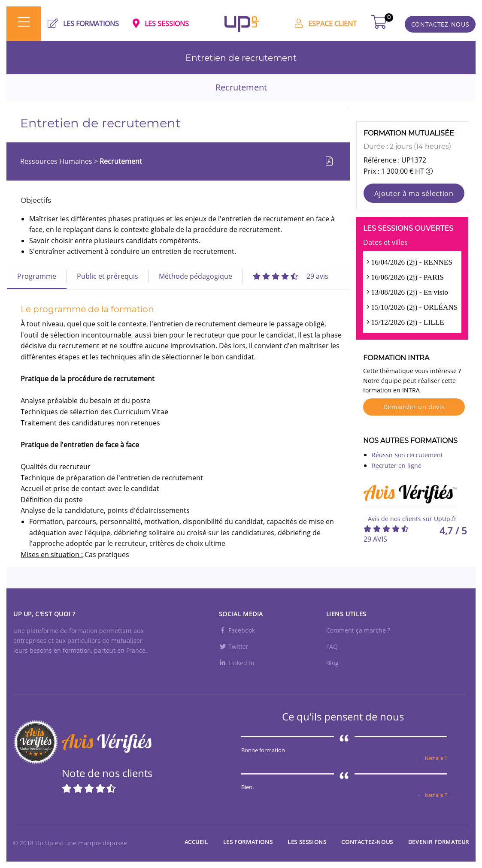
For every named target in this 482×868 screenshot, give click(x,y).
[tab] (291, 276)
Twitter (234, 646)
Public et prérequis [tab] (108, 276)
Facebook (237, 630)
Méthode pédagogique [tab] (196, 276)
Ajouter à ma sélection (414, 193)
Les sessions (307, 842)
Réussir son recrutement (407, 455)
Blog (332, 663)
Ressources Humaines (57, 161)
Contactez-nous (367, 842)
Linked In (237, 663)
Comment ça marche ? (358, 630)
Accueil (196, 842)
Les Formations (248, 842)
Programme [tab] (37, 276)
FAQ (332, 646)
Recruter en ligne (397, 466)
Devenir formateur (439, 842)
